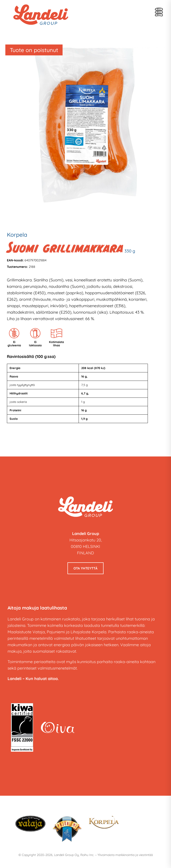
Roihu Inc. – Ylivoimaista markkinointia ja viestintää (117, 855)
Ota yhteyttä (85, 568)
